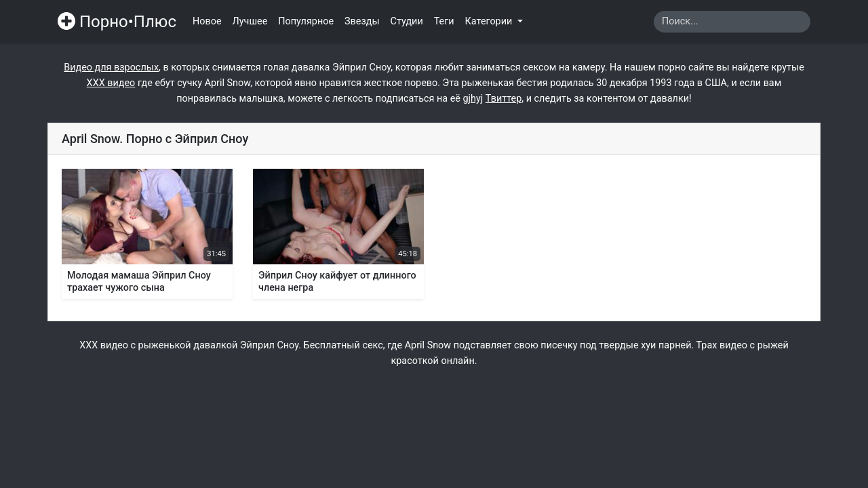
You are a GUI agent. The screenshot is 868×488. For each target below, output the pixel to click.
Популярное (306, 21)
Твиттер (504, 99)
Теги (444, 21)
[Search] (732, 22)
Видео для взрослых (111, 67)
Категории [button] (490, 21)
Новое (207, 21)
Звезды (362, 21)
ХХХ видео (111, 83)
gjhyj (473, 99)
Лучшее (250, 21)
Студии (407, 21)
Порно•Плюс (117, 22)
